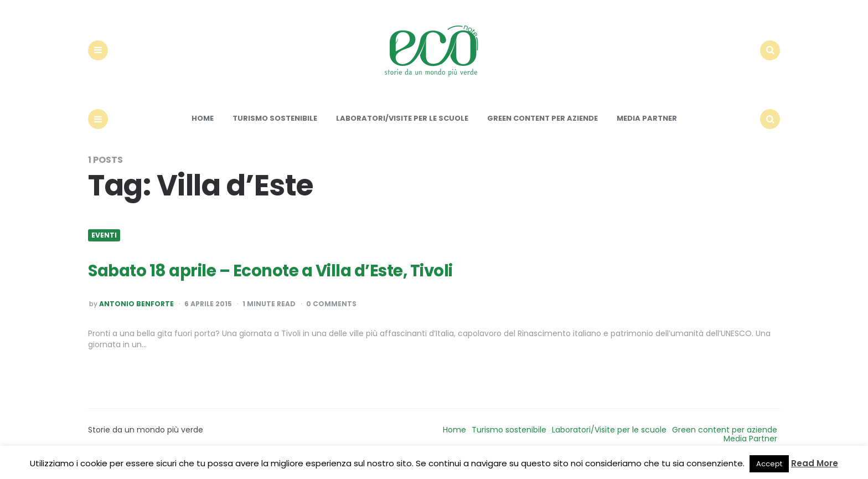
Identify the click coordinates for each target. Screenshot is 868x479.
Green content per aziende (542, 128)
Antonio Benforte (136, 314)
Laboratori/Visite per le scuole (402, 128)
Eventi (104, 245)
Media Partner (647, 128)
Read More (815, 463)
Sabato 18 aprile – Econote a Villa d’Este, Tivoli (290, 279)
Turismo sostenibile (275, 128)
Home (203, 128)
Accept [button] (769, 464)
